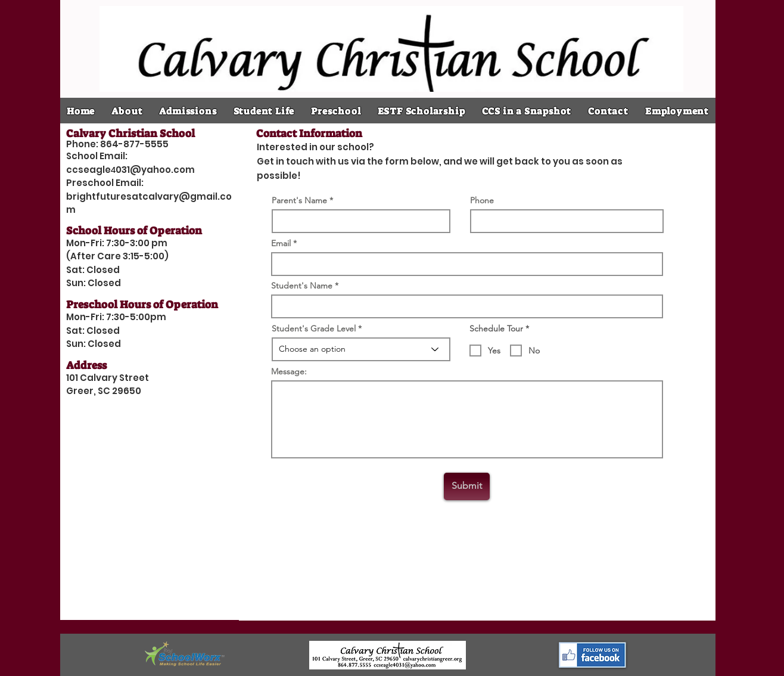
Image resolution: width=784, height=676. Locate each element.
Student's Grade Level (314, 328)
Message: (289, 371)
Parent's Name (299, 200)
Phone (482, 200)
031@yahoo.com (155, 170)
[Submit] (467, 486)
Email (281, 243)
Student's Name (302, 286)
